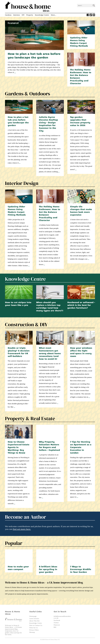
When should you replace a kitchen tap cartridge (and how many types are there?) (50, 306)
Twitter (56, 623)
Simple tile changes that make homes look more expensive (81, 211)
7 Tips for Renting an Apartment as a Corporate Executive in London (81, 447)
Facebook (57, 620)
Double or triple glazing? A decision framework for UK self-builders (19, 352)
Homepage (33, 616)
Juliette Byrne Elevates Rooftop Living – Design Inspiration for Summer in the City (48, 124)
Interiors (17, 15)
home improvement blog (13, 628)
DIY (23, 15)
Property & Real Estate (30, 418)
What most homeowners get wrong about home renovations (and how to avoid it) (50, 353)
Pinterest (57, 625)
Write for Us (34, 628)
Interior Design (22, 183)
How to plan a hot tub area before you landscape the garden (34, 55)
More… (54, 15)
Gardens (8, 15)
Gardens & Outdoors (28, 94)
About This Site (35, 621)
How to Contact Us (36, 625)
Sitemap (32, 632)
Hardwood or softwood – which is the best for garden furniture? (81, 305)
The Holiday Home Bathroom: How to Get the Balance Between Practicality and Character (81, 76)
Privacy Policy (34, 630)
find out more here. (22, 529)
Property (30, 15)
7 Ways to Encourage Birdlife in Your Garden (81, 569)
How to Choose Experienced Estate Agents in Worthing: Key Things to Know (19, 447)
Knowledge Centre (42, 15)
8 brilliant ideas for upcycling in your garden (48, 569)
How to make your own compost (18, 568)
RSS (55, 627)
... (15, 72)
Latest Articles (34, 619)
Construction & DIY (26, 324)
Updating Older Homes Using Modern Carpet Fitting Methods (79, 42)
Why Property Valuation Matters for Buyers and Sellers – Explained (49, 446)
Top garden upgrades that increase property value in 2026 (80, 121)
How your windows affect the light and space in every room (81, 352)
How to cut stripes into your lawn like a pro (18, 304)
